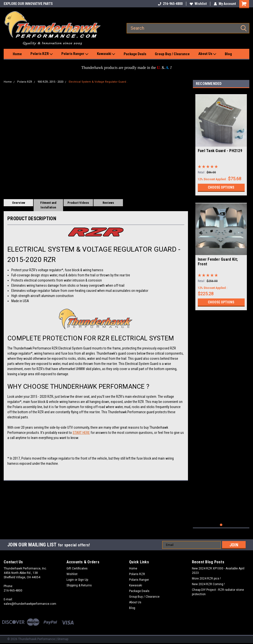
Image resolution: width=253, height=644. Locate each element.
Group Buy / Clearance (172, 54)
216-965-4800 (170, 4)
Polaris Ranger (75, 54)
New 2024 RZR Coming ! (208, 584)
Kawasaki (106, 54)
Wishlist (198, 4)
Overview (19, 203)
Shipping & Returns (79, 585)
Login (70, 580)
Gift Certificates (77, 568)
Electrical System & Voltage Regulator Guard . (98, 82)
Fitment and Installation (48, 205)
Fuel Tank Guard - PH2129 (220, 151)
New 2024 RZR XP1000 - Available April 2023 (218, 571)
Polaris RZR (42, 54)
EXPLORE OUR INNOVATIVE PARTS (28, 4)
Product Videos (78, 203)
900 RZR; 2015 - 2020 (50, 82)
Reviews (108, 203)
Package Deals (135, 54)
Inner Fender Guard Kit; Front (218, 262)
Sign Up (83, 580)
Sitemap (63, 639)
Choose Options (221, 187)
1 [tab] (221, 525)
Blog (228, 54)
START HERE (81, 433)
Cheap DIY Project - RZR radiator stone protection (218, 592)
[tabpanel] (221, 143)
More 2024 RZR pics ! (206, 579)
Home (17, 54)
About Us (207, 54)
